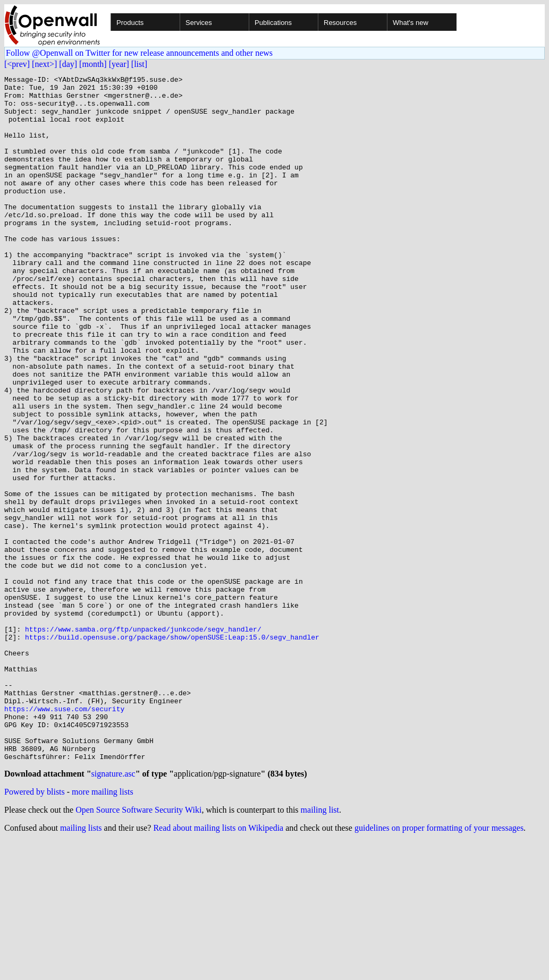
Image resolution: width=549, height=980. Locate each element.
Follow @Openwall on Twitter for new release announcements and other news (139, 53)
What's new (411, 23)
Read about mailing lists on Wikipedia (218, 966)
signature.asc (113, 912)
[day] (68, 64)
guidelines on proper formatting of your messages (439, 966)
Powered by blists (35, 930)
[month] (93, 64)
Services (199, 23)
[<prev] (17, 64)
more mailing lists (103, 930)
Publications (273, 23)
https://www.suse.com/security (64, 836)
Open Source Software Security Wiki (138, 948)
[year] (119, 64)
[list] (139, 64)
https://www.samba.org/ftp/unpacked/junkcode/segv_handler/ (143, 740)
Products (130, 23)
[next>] (44, 64)
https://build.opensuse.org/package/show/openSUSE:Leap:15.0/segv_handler (172, 750)
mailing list (320, 948)
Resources (340, 23)
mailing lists (81, 966)
